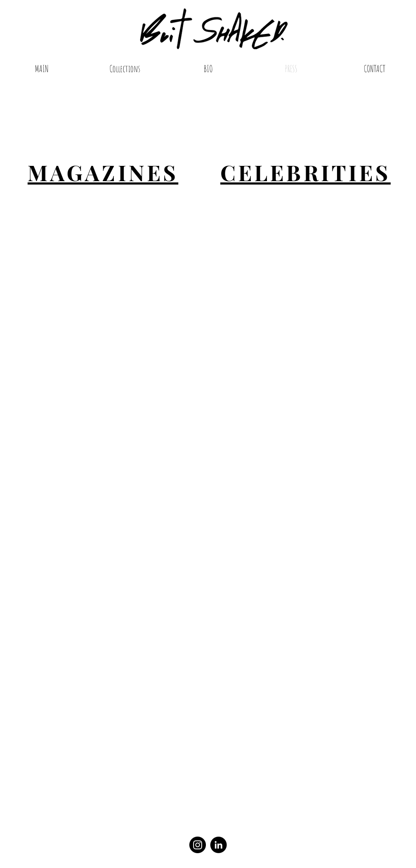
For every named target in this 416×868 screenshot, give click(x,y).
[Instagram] (198, 845)
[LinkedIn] (218, 845)
